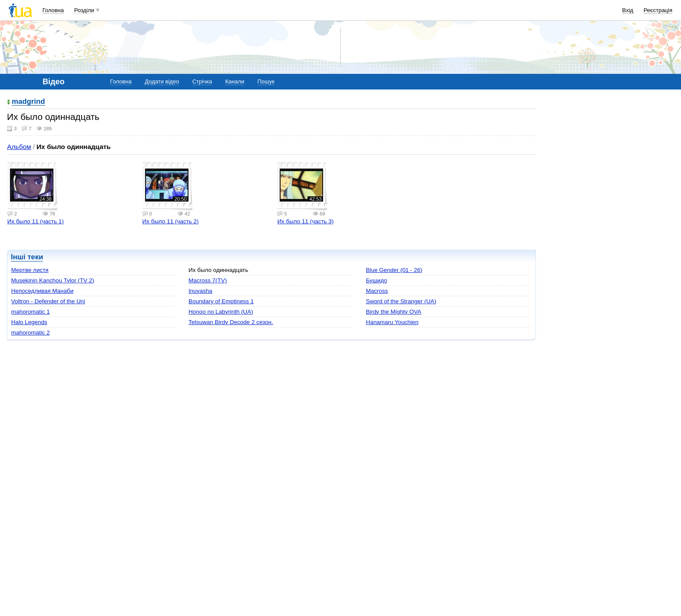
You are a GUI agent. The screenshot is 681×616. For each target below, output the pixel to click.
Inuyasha (200, 291)
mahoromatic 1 (31, 312)
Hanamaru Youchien (392, 322)
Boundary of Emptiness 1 (221, 301)
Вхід (628, 10)
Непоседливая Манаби (42, 291)
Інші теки (27, 257)
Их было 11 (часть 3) (305, 221)
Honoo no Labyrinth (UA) (221, 312)
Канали (235, 81)
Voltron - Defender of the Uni (48, 301)
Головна (53, 10)
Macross (377, 291)
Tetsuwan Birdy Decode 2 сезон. (231, 322)
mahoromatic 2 (31, 333)
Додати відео (162, 81)
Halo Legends (29, 322)
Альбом (19, 147)
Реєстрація (658, 10)
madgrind (28, 102)
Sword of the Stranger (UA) (401, 301)
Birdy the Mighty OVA (393, 312)
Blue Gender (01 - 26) (394, 270)
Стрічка (202, 81)
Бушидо (376, 280)
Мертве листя (30, 270)
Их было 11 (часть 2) (171, 221)
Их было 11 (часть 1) (36, 221)
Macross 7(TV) (208, 280)
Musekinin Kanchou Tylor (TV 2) (53, 280)
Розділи (84, 10)
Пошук (266, 81)
